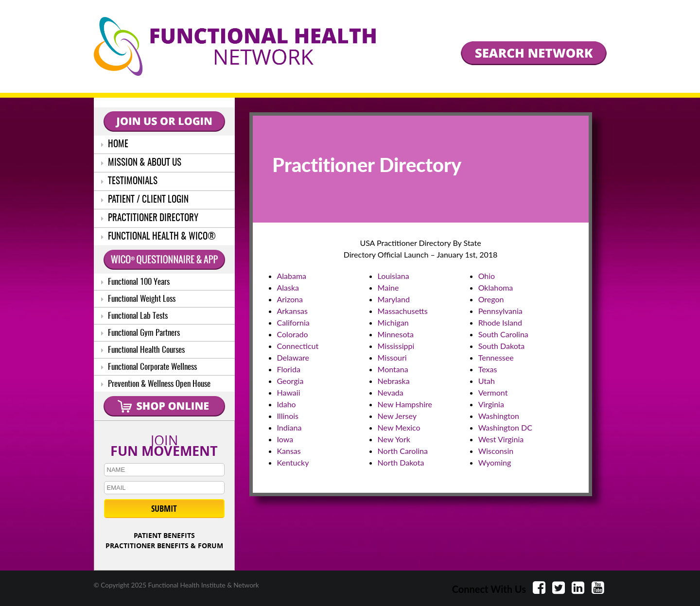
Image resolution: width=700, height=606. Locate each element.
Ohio (487, 276)
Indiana (289, 427)
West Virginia (501, 439)
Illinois (288, 416)
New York (394, 439)
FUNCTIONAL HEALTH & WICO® (158, 237)
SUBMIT (164, 509)
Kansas (289, 451)
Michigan (393, 322)
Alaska (288, 287)
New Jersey (397, 416)
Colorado (293, 334)
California (293, 322)
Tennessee (496, 357)
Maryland (394, 299)
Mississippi (396, 346)
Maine (388, 287)
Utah (487, 381)
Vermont (493, 392)
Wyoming (495, 462)
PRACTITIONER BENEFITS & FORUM (164, 545)
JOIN (164, 444)
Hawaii (289, 392)
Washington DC (505, 427)
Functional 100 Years (135, 282)
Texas (488, 369)
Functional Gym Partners (140, 333)
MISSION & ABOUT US (141, 163)
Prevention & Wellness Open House (156, 384)
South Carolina (503, 334)
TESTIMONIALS (129, 182)
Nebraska (394, 381)
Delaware (293, 357)
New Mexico (399, 427)
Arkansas (292, 311)
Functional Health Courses (143, 350)
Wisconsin (496, 451)
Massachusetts (403, 311)
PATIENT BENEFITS (164, 535)
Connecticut (298, 346)
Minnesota (396, 334)
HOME (115, 145)
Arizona (290, 299)
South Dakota (502, 346)
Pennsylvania (500, 311)
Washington (499, 416)
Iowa (285, 439)
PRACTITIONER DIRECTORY (150, 218)
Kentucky (293, 462)
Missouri (392, 357)
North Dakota (401, 462)
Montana (393, 369)
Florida (289, 369)
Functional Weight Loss (138, 299)
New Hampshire (405, 404)
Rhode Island (500, 322)
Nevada (391, 392)
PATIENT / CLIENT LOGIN (145, 200)
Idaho (287, 404)
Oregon (491, 299)
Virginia (491, 404)
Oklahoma (496, 287)
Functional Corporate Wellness (149, 367)
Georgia (290, 381)
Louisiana (394, 276)
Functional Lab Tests (134, 316)
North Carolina (403, 451)
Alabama (292, 276)
